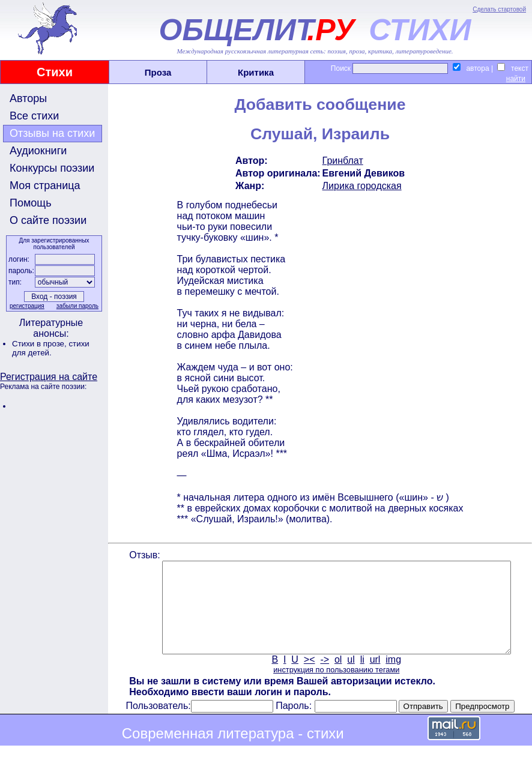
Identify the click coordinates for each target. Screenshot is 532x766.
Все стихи (34, 116)
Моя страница (45, 185)
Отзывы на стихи (52, 133)
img (393, 677)
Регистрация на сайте (49, 377)
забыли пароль (76, 306)
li (361, 677)
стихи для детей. (51, 348)
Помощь (31, 203)
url (374, 677)
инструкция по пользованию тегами (335, 688)
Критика (256, 72)
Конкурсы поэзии (52, 168)
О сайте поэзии (48, 220)
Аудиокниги (38, 151)
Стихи (55, 72)
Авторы (28, 98)
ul (350, 677)
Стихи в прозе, (40, 344)
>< (308, 677)
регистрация (26, 306)
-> (324, 677)
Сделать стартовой (499, 9)
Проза (158, 72)
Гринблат (342, 161)
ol (337, 677)
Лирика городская (361, 186)
